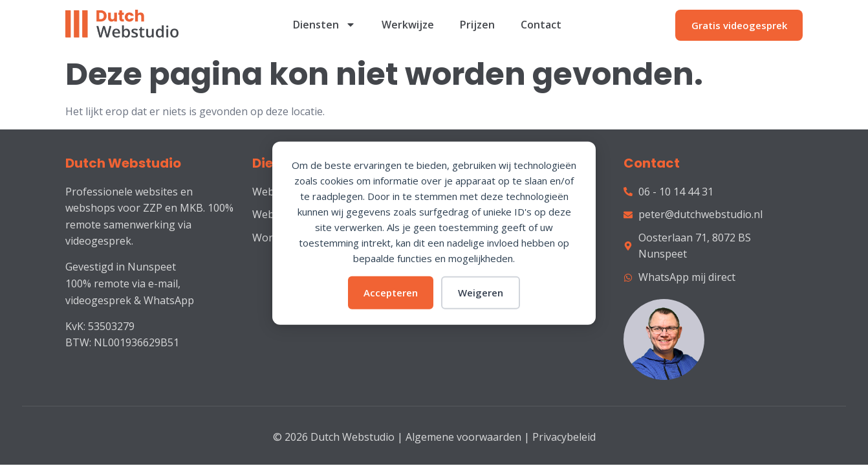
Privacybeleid (564, 437)
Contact (541, 25)
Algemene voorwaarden (463, 437)
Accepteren (391, 293)
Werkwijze (408, 25)
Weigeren (481, 293)
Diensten (324, 25)
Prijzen (477, 25)
